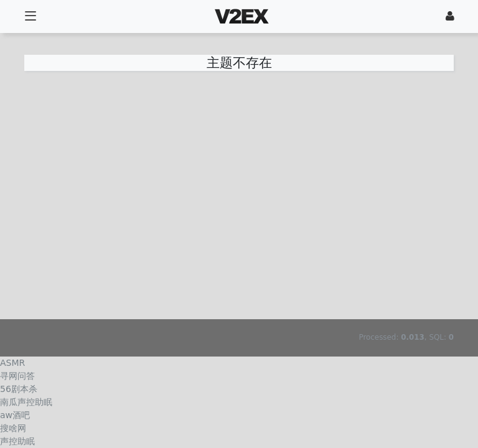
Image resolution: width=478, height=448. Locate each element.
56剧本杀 (19, 389)
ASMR (12, 363)
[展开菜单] (30, 16)
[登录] (450, 16)
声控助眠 (17, 441)
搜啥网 (13, 428)
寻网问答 (17, 376)
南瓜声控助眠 (26, 402)
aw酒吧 (15, 415)
